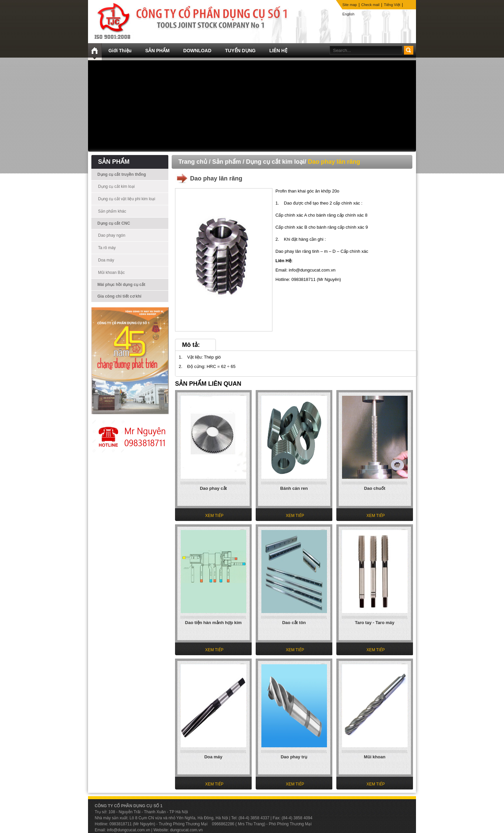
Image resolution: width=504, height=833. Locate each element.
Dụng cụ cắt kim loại (116, 186)
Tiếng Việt (392, 5)
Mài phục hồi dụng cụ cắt (121, 285)
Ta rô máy (107, 248)
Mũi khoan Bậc (111, 273)
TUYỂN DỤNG (240, 51)
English (348, 14)
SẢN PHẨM (157, 51)
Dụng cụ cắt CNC (114, 223)
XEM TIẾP (214, 516)
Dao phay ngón (112, 235)
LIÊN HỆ (278, 51)
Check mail (370, 5)
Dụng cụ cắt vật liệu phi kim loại (127, 199)
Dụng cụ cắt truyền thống (122, 174)
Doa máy (106, 260)
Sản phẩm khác (112, 211)
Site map (350, 5)
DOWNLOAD (197, 51)
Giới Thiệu (120, 51)
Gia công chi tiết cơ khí (119, 296)
